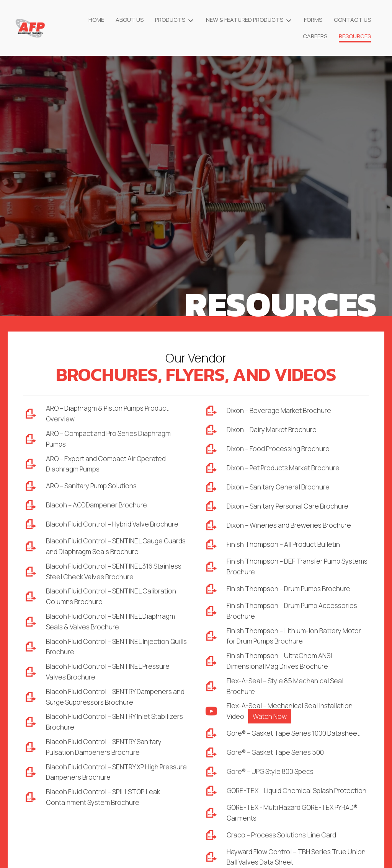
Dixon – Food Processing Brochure (280, 449)
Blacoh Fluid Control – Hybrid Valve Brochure (114, 527)
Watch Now (271, 721)
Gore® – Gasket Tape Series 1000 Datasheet (297, 738)
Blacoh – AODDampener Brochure (98, 507)
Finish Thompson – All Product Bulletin (286, 545)
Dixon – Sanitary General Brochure (280, 487)
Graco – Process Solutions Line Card (284, 847)
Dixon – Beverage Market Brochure (280, 411)
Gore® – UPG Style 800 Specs (273, 776)
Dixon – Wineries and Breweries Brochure (291, 525)
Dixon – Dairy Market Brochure (273, 430)
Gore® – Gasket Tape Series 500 (278, 757)
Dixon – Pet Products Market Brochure (286, 468)
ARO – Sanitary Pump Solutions (94, 488)
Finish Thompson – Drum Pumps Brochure (292, 590)
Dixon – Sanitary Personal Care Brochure (290, 506)
